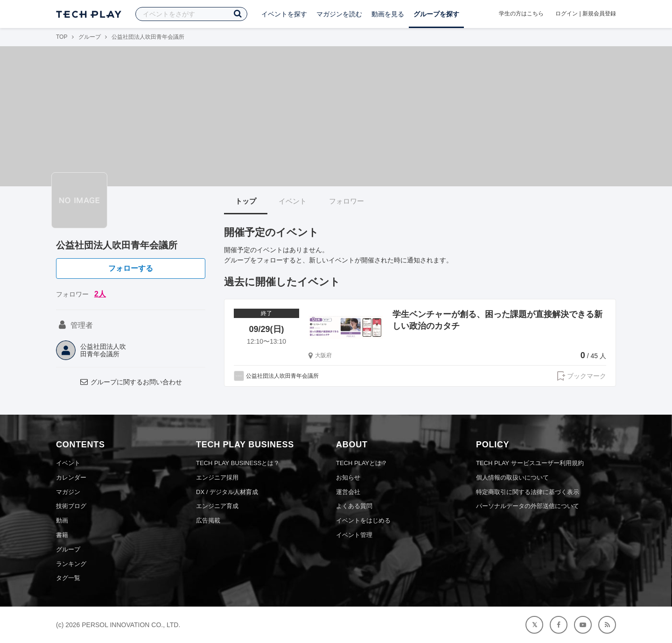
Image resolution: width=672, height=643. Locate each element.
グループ (90, 37)
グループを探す (436, 14)
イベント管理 (354, 535)
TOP (62, 37)
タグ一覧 (68, 578)
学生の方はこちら (521, 14)
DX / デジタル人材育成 (227, 492)
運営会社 (348, 492)
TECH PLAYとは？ (362, 463)
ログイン (567, 14)
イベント (293, 201)
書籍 (62, 535)
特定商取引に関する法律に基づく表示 (528, 492)
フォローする (131, 268)
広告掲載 (208, 520)
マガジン (68, 492)
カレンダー (71, 477)
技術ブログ (71, 506)
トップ (246, 201)
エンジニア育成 (217, 506)
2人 (100, 294)
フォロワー (346, 201)
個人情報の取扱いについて (512, 477)
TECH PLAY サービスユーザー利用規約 (530, 463)
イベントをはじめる (363, 520)
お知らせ (348, 477)
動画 (62, 520)
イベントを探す (284, 14)
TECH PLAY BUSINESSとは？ (238, 463)
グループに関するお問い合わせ (131, 382)
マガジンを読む (339, 14)
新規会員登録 (599, 14)
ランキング (71, 564)
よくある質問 (354, 506)
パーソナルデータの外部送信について (528, 506)
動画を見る (388, 14)
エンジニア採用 (217, 477)
